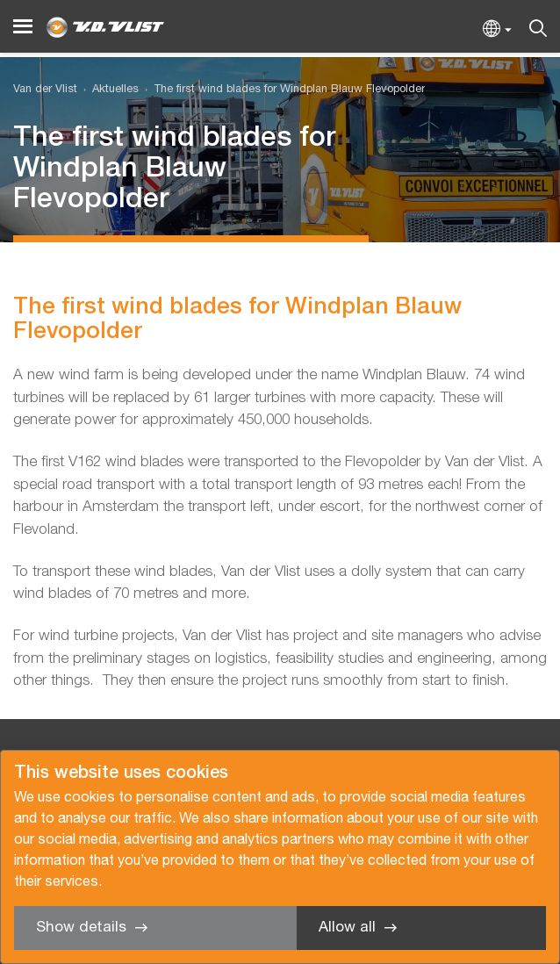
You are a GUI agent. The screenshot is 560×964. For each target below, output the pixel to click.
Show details (81, 928)
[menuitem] (108, 90)
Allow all (347, 928)
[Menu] (23, 27)
